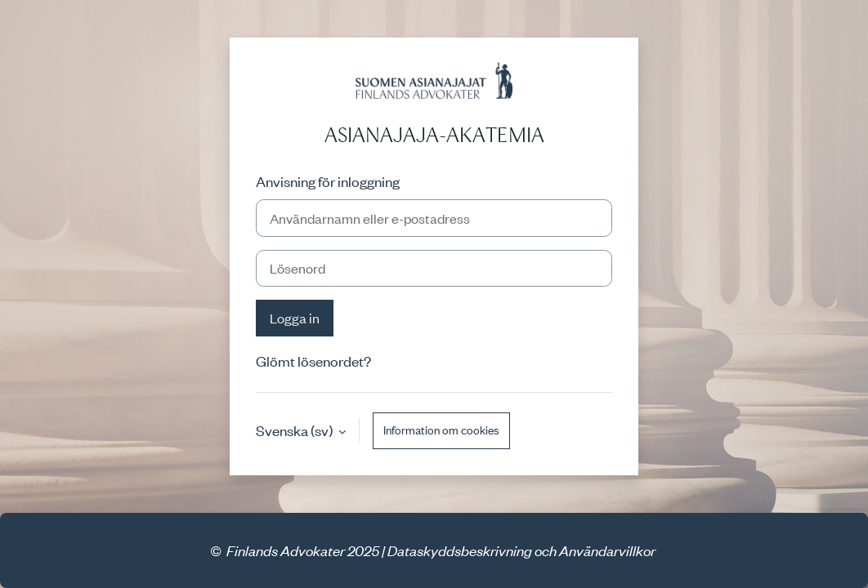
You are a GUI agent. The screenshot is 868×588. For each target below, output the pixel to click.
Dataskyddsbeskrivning (460, 550)
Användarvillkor (607, 550)
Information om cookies (441, 430)
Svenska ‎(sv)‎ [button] (295, 430)
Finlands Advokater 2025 (303, 550)
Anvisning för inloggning (328, 181)
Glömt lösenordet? (313, 361)
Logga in (295, 318)
